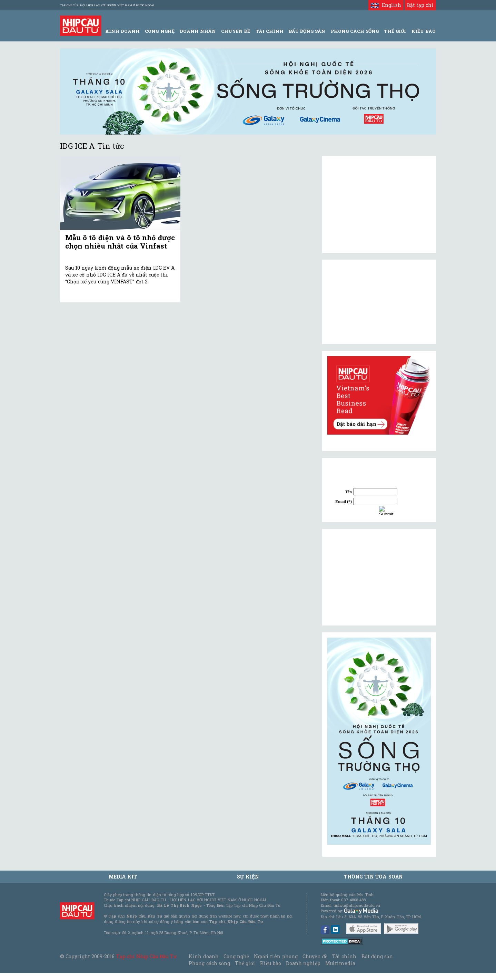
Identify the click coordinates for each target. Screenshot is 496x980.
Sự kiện (248, 877)
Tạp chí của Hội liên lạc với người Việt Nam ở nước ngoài (107, 5)
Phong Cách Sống (355, 31)
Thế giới (395, 31)
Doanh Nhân (198, 31)
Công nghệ (236, 956)
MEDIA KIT (123, 877)
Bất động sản (307, 31)
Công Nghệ (160, 31)
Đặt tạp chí (420, 5)
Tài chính (344, 956)
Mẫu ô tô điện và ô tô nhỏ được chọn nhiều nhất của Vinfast (120, 242)
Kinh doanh (204, 956)
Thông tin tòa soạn (373, 877)
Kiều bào (270, 963)
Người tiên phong (276, 956)
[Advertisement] (379, 577)
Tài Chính (270, 31)
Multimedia (340, 963)
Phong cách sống (209, 963)
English (386, 5)
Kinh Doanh (122, 31)
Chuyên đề (236, 31)
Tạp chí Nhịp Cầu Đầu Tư (146, 956)
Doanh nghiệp (303, 963)
